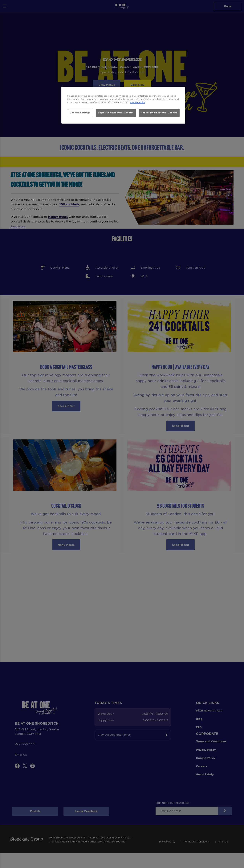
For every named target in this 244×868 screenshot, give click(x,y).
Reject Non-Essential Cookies (116, 113)
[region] (123, 105)
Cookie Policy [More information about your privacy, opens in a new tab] (138, 102)
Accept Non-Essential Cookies (159, 113)
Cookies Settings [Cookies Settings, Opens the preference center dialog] (80, 113)
